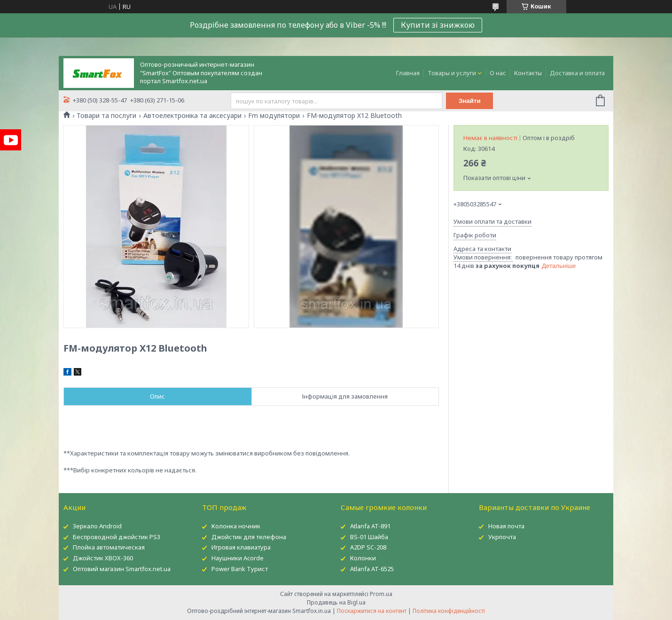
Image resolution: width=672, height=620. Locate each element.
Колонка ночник (236, 526)
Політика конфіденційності (449, 611)
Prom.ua (381, 594)
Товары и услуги (452, 73)
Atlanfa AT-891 (370, 526)
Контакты (528, 73)
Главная (408, 73)
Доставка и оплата (577, 73)
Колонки (363, 558)
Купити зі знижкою (438, 25)
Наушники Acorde (238, 558)
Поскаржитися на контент (372, 611)
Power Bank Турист (240, 569)
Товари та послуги (106, 116)
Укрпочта (502, 537)
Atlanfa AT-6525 (372, 569)
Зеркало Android (97, 526)
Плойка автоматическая (109, 547)
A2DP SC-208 (368, 547)
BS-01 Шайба (369, 537)
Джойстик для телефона (249, 537)
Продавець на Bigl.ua (336, 602)
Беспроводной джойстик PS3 (117, 537)
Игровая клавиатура (241, 547)
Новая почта (506, 526)
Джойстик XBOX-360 (103, 558)
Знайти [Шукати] (470, 101)
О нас (498, 73)
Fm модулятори (274, 116)
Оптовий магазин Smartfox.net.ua (122, 569)
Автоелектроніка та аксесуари (192, 116)
